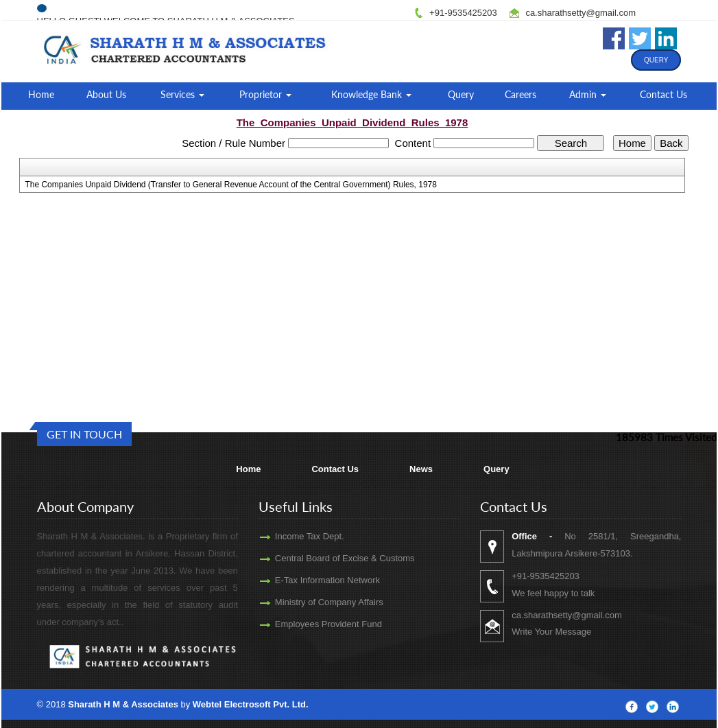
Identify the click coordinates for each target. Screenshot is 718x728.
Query (656, 60)
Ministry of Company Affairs (317, 602)
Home (41, 94)
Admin (588, 94)
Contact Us (663, 94)
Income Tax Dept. (297, 536)
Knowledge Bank (371, 94)
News (421, 469)
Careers (520, 94)
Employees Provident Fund (316, 624)
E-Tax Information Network (315, 580)
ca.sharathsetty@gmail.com (581, 13)
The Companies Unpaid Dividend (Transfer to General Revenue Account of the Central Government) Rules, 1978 (231, 185)
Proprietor (265, 94)
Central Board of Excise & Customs (333, 558)
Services (182, 94)
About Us (106, 94)
